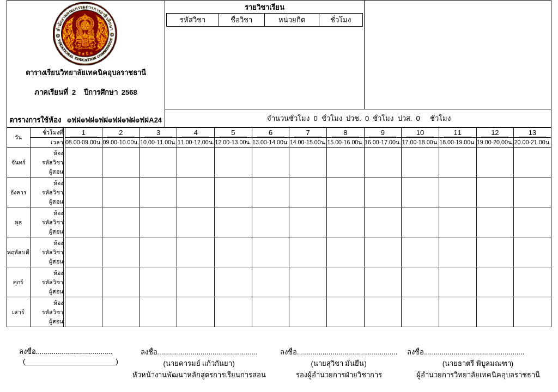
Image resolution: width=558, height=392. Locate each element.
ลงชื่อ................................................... (199, 352)
